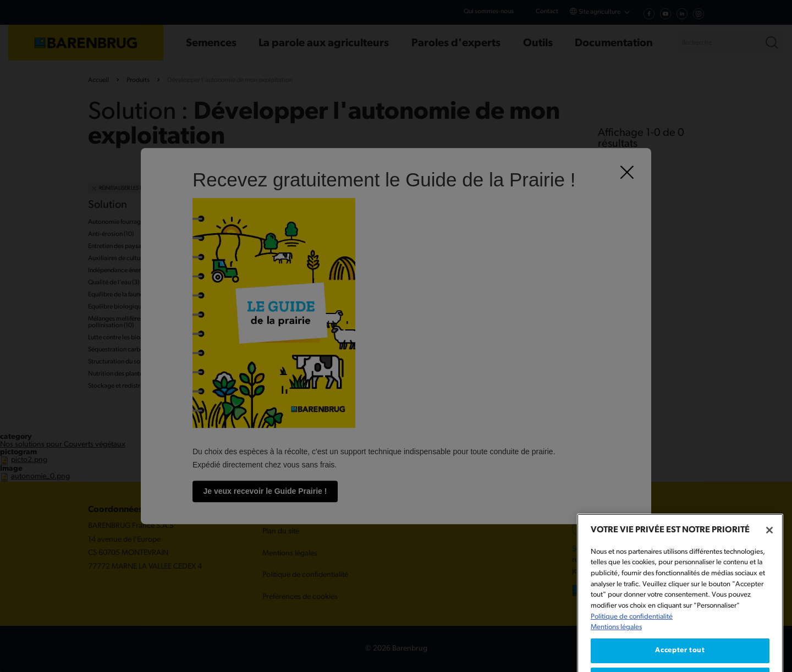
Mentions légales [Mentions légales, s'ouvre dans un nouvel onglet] (616, 646)
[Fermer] (769, 549)
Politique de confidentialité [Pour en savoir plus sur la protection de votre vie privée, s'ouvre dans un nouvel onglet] (632, 635)
